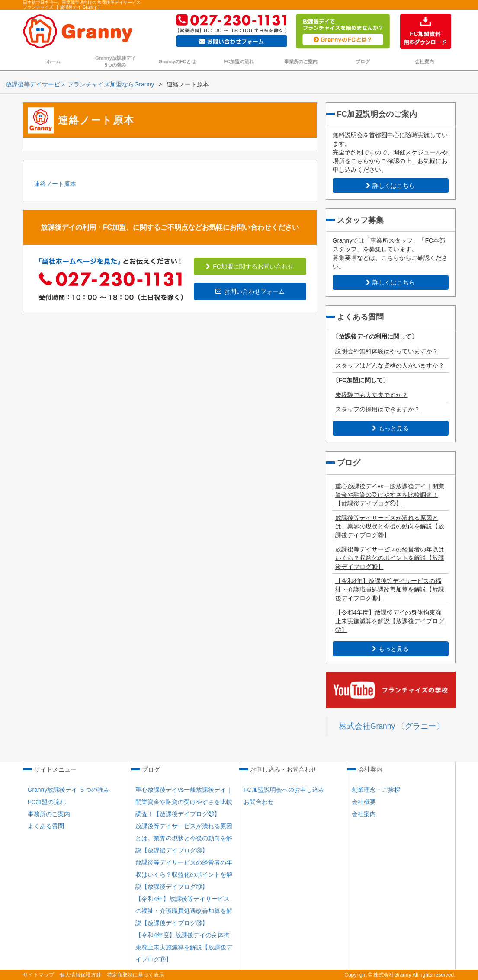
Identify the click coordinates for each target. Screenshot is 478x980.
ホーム (53, 61)
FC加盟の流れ (239, 61)
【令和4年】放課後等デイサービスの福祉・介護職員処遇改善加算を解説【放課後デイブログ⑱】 (390, 589)
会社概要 (364, 802)
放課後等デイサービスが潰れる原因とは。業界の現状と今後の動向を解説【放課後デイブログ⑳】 (390, 526)
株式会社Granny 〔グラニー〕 (391, 726)
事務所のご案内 (49, 814)
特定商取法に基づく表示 (135, 975)
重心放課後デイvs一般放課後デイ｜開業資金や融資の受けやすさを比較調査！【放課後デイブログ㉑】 (390, 495)
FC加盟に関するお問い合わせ (250, 266)
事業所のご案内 (301, 61)
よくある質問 (46, 826)
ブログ (363, 61)
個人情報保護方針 (80, 975)
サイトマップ (38, 975)
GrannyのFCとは (177, 61)
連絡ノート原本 (55, 184)
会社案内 (424, 61)
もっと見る (390, 428)
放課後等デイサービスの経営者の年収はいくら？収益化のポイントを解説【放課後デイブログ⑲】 (390, 558)
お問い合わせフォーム (250, 291)
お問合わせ (259, 802)
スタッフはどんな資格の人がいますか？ (390, 365)
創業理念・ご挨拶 (376, 790)
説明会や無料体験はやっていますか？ (387, 351)
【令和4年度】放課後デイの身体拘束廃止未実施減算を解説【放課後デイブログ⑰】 (390, 621)
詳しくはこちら (390, 186)
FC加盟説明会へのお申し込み (284, 790)
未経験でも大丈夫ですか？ (372, 395)
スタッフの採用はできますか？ (378, 409)
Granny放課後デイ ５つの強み (69, 790)
